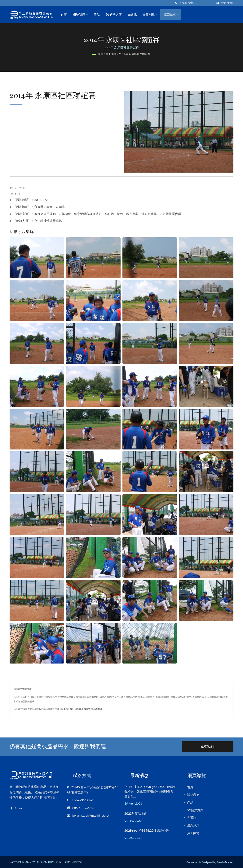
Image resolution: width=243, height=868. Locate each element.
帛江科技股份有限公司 (45, 862)
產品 (97, 15)
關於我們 (81, 15)
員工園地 (171, 15)
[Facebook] (11, 808)
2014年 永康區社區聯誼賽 (135, 54)
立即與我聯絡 (95, 709)
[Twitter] (16, 808)
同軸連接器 (80, 709)
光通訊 (133, 15)
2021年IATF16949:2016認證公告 (147, 830)
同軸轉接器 (68, 709)
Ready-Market (225, 862)
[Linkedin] (20, 808)
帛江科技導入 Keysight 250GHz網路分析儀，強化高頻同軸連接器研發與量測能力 (150, 791)
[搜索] (177, 3)
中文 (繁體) (227, 3)
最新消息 (150, 15)
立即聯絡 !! (208, 746)
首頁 (64, 15)
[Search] (197, 3)
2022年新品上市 (136, 813)
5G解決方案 (114, 15)
